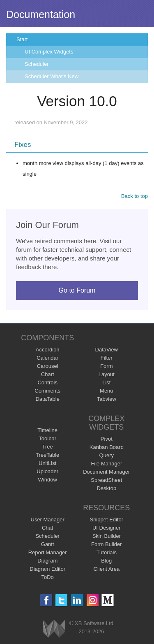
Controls (47, 382)
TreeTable (47, 455)
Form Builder (106, 544)
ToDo (48, 577)
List (106, 382)
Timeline (47, 430)
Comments (47, 391)
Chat (47, 528)
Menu (107, 391)
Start (22, 39)
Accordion (48, 350)
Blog (106, 561)
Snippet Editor (106, 520)
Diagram (47, 561)
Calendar (47, 358)
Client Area (107, 569)
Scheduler (37, 64)
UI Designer (107, 528)
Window (48, 480)
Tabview (107, 399)
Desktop (106, 488)
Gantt (48, 544)
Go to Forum (77, 290)
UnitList (47, 463)
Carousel (48, 366)
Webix (54, 629)
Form (106, 366)
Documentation (41, 14)
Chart (48, 374)
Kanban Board (107, 447)
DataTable (47, 399)
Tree (48, 447)
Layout (107, 374)
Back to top (134, 196)
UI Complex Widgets (49, 52)
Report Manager (48, 552)
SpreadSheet (106, 480)
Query (107, 455)
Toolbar (47, 438)
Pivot (107, 439)
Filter (107, 358)
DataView (107, 350)
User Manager (48, 520)
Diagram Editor (47, 569)
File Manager (106, 464)
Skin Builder (107, 536)
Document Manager (106, 472)
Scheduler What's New (52, 76)
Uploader (47, 471)
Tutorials (107, 552)
